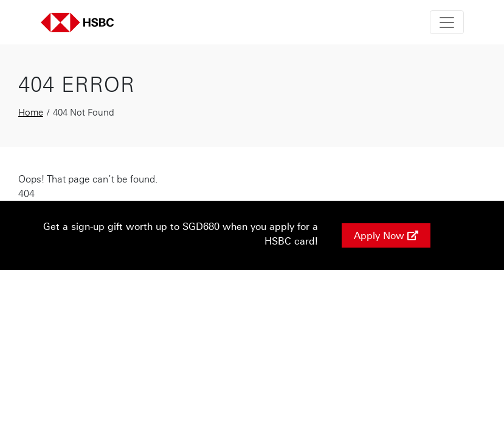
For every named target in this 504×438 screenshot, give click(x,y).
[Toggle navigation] (447, 22)
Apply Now (386, 235)
